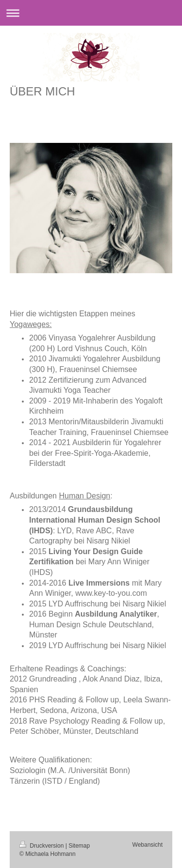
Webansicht (148, 845)
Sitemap (79, 846)
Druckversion (42, 846)
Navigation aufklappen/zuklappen (91, 13)
